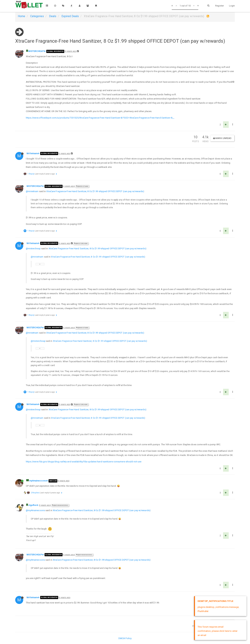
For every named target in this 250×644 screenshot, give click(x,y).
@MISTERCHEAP (81, 243)
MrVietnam (32, 153)
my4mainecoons (38, 481)
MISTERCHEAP (36, 51)
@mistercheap (33, 248)
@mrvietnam (32, 191)
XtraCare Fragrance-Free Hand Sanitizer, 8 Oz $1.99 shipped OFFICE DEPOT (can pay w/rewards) (95, 191)
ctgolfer (32, 505)
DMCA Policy (125, 638)
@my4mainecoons (60, 505)
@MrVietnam (82, 186)
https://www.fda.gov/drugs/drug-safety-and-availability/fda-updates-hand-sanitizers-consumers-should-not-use (84, 462)
